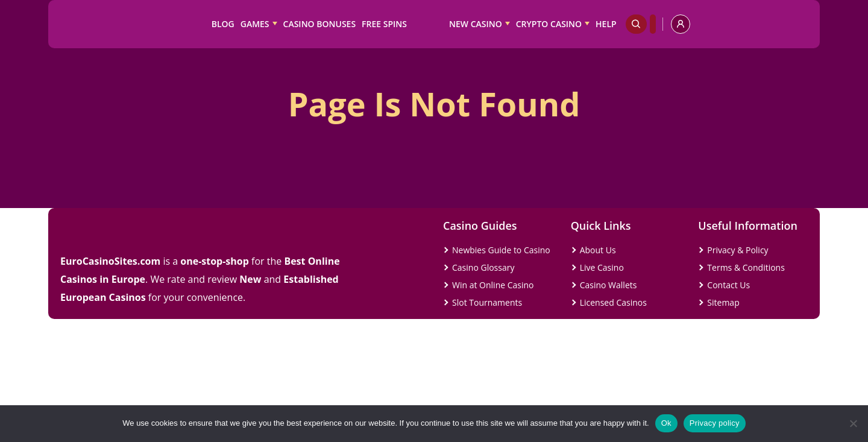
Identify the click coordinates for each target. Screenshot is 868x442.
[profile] (681, 24)
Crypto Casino (549, 24)
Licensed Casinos (613, 302)
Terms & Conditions (746, 267)
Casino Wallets (609, 285)
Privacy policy (715, 423)
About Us (598, 250)
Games (255, 24)
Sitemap (723, 302)
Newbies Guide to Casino (501, 250)
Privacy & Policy (737, 250)
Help (606, 24)
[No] (853, 423)
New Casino (476, 24)
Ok (666, 423)
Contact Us (728, 285)
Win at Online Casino (493, 285)
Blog (223, 24)
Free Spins (384, 24)
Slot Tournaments (487, 302)
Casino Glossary (483, 267)
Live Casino (602, 267)
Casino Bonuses (320, 24)
